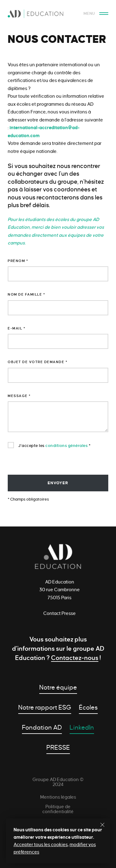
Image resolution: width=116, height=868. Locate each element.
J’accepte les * (49, 445)
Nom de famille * (26, 294)
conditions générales (67, 446)
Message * (19, 396)
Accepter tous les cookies (41, 845)
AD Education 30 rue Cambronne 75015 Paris (60, 590)
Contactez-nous (75, 658)
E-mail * (17, 328)
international (24, 128)
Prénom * (18, 261)
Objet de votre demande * (38, 362)
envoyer (58, 483)
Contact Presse (60, 613)
